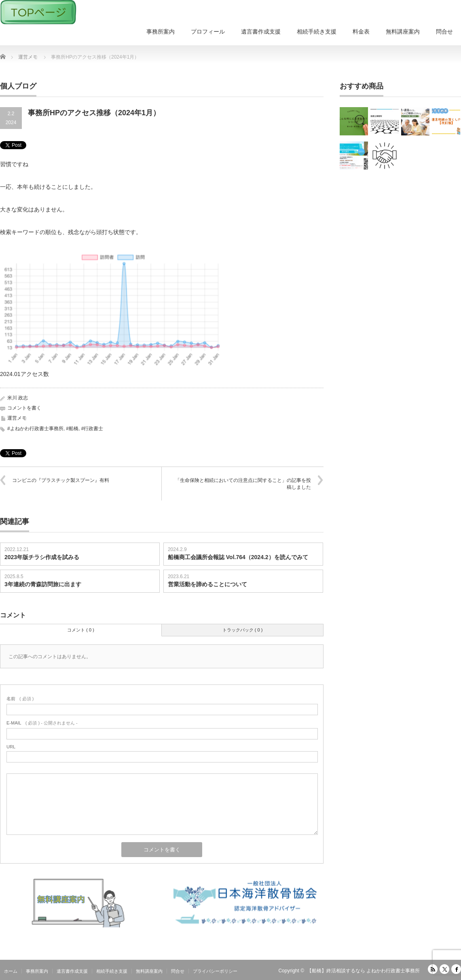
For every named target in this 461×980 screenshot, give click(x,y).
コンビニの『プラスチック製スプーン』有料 (61, 480)
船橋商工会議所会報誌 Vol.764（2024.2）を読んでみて (238, 557)
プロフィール (208, 32)
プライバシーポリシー (215, 971)
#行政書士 (92, 429)
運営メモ (17, 418)
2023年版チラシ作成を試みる (42, 557)
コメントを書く (24, 408)
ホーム (11, 971)
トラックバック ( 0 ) (243, 630)
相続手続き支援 (317, 32)
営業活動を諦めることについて (207, 584)
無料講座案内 (403, 32)
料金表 (361, 32)
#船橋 (72, 429)
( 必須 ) (20, 699)
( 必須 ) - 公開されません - (42, 723)
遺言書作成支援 (261, 32)
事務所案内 (161, 32)
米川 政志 (18, 398)
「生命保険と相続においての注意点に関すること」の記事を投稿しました (243, 484)
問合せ (444, 32)
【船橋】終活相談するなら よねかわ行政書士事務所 (363, 971)
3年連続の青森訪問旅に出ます (43, 584)
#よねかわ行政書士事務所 (35, 429)
